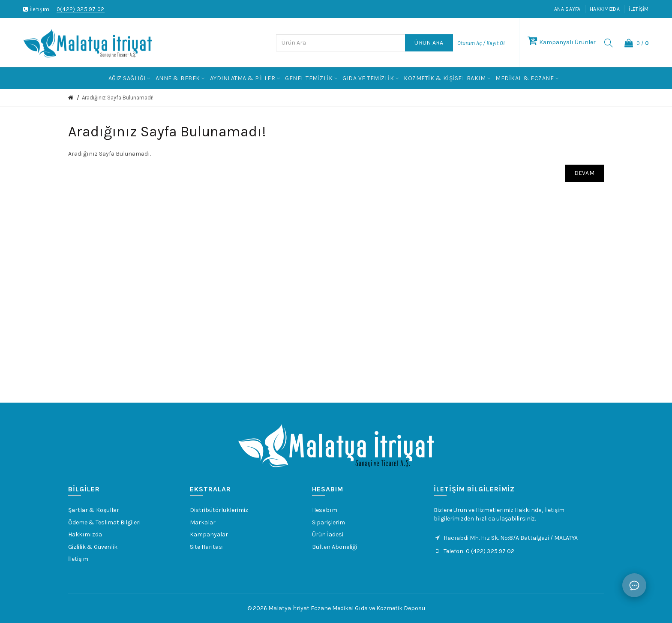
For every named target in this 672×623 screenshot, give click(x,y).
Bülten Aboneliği (334, 547)
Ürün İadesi (328, 534)
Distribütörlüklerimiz (219, 510)
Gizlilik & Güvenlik (93, 547)
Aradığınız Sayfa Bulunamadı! (118, 98)
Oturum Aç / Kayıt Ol (481, 43)
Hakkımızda (605, 9)
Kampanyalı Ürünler (562, 42)
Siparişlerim (328, 522)
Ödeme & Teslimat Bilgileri (104, 522)
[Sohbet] (634, 585)
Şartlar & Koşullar (94, 510)
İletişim (639, 9)
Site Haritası (207, 547)
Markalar (203, 522)
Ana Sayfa (567, 9)
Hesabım (325, 510)
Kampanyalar (209, 534)
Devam (585, 173)
